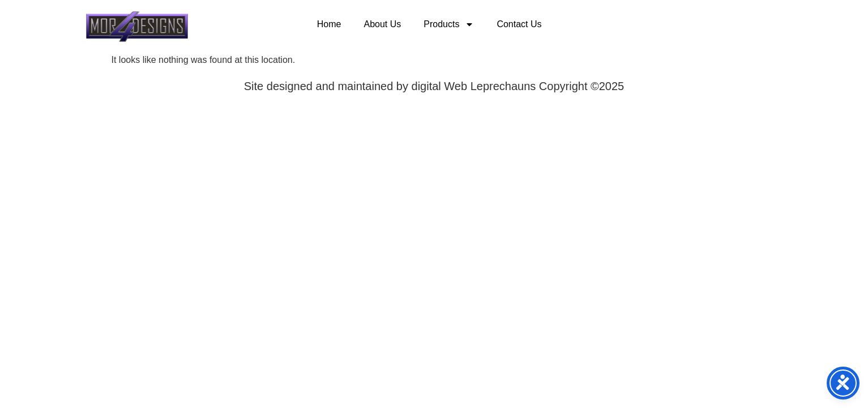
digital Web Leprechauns (475, 86)
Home (329, 24)
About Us (382, 24)
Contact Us (519, 24)
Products (449, 24)
